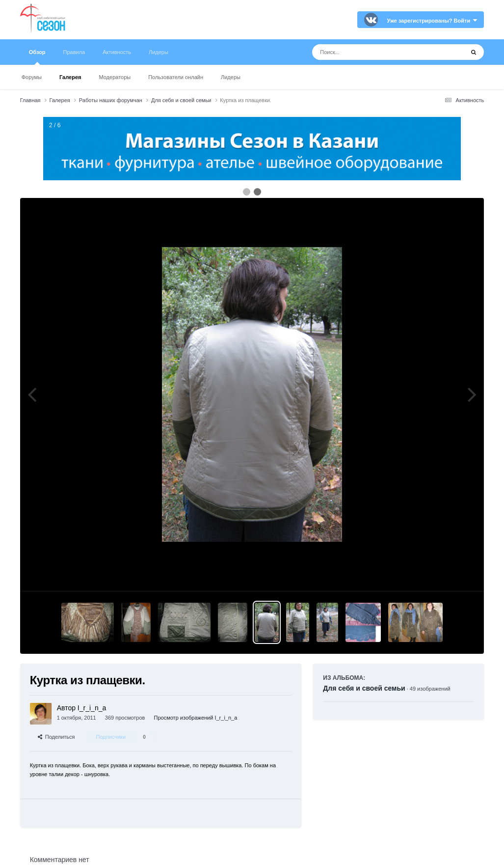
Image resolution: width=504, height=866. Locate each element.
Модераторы (115, 77)
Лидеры (231, 77)
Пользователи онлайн (176, 77)
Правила (74, 52)
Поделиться (56, 737)
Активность (117, 52)
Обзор (37, 57)
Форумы (32, 77)
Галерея (70, 77)
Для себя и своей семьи (364, 688)
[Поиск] (370, 52)
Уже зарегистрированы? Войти (432, 21)
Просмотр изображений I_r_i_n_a (196, 718)
